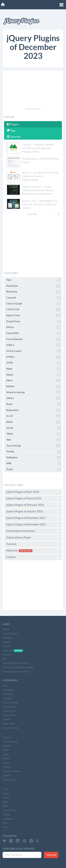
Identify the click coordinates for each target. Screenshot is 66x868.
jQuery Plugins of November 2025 (33, 524)
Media (33, 375)
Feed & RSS (33, 333)
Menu (33, 380)
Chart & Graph (33, 304)
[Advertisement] (33, 90)
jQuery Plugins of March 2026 (33, 498)
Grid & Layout (33, 351)
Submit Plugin (10, 633)
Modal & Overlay (33, 392)
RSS (5, 659)
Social (33, 428)
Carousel (33, 298)
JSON (33, 363)
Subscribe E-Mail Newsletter (18, 667)
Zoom (33, 469)
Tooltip (33, 452)
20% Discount (26, 551)
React (33, 404)
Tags (11, 130)
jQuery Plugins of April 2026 (33, 492)
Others (33, 398)
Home (6, 629)
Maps (33, 369)
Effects (33, 327)
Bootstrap (33, 292)
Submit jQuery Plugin (33, 537)
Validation (33, 458)
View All (43, 214)
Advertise (33, 550)
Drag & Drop (33, 321)
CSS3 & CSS (33, 310)
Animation (33, 286)
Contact (33, 557)
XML (33, 463)
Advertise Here (33, 109)
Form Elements (33, 339)
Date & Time (33, 316)
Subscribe (51, 855)
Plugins (13, 124)
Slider (33, 422)
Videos (6, 642)
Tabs (33, 440)
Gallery (33, 345)
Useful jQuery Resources (33, 531)
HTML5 (33, 357)
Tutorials (14, 137)
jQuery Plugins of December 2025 (33, 518)
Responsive (33, 410)
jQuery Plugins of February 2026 (33, 505)
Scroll (33, 416)
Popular (7, 646)
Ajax (33, 280)
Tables (33, 434)
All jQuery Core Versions (16, 672)
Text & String (33, 446)
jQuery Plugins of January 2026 (33, 511)
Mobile (33, 386)
